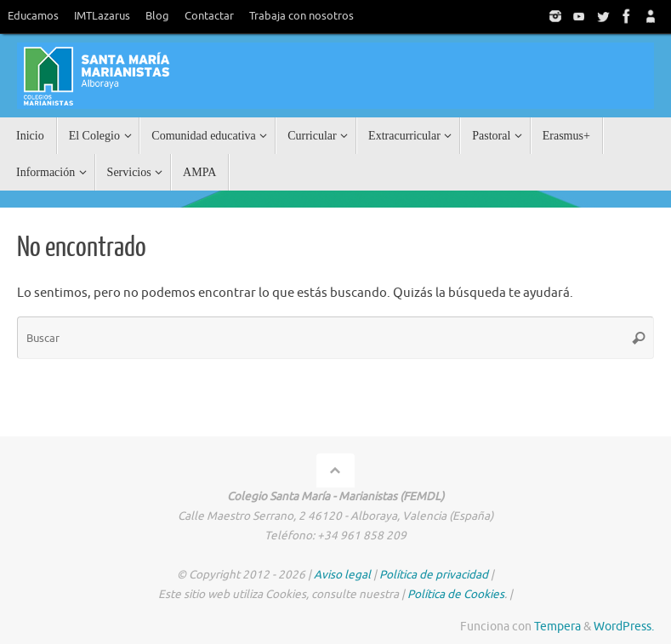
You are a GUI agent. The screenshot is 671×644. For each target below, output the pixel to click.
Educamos (33, 16)
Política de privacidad (434, 575)
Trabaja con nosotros (301, 16)
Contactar (209, 16)
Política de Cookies (456, 594)
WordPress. (624, 627)
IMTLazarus (102, 16)
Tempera (557, 627)
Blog (157, 16)
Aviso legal (342, 575)
